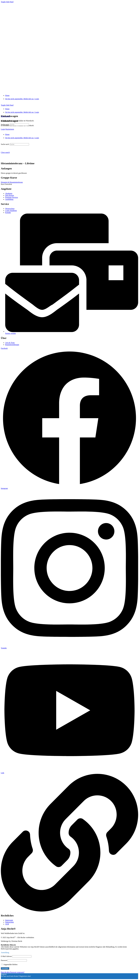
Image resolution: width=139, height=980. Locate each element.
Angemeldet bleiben (9, 964)
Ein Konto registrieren (9, 978)
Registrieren (10, 129)
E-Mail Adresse (6, 956)
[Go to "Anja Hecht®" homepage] (39, 92)
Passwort (4, 960)
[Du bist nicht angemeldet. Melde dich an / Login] (22, 99)
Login (3, 129)
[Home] (7, 95)
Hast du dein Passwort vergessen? (13, 972)
